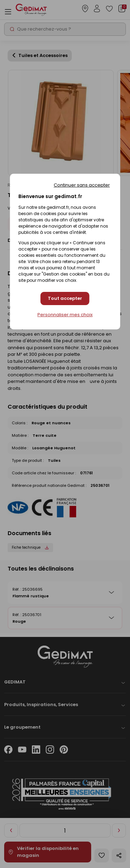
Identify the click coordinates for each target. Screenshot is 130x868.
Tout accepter (65, 298)
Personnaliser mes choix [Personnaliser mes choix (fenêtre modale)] (65, 315)
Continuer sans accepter (82, 185)
